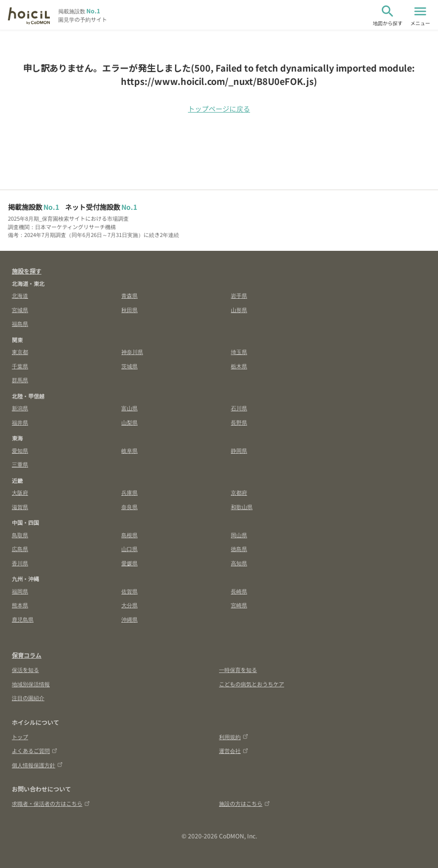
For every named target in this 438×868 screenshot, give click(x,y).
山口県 (129, 549)
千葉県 (20, 366)
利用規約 (234, 737)
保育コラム (27, 655)
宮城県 (20, 310)
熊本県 (20, 605)
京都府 (239, 492)
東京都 (20, 352)
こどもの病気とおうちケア (252, 684)
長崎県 (239, 591)
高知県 (239, 563)
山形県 (239, 310)
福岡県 (20, 591)
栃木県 (239, 366)
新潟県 (20, 408)
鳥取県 (20, 535)
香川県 (20, 563)
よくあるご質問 (35, 750)
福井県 (20, 422)
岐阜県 (129, 450)
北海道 (20, 295)
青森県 (129, 295)
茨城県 (129, 366)
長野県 (239, 422)
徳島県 (239, 549)
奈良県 (129, 507)
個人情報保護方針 (37, 765)
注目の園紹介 (28, 698)
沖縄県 (129, 619)
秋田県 (129, 310)
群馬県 (20, 380)
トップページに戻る (219, 109)
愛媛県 (129, 563)
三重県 (20, 464)
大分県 (129, 605)
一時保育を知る (238, 670)
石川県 (239, 408)
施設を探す (27, 271)
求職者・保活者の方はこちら (51, 803)
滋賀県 (20, 507)
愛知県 (20, 450)
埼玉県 (239, 352)
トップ (20, 737)
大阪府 (20, 492)
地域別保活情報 (31, 684)
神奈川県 (132, 352)
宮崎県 (239, 605)
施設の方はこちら (244, 803)
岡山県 (239, 535)
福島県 (20, 323)
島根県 (129, 535)
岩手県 (239, 295)
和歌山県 (242, 507)
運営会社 (234, 750)
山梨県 (129, 422)
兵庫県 (129, 492)
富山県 (129, 408)
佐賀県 (129, 591)
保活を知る (25, 670)
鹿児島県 (23, 619)
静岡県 (239, 450)
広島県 (20, 549)
